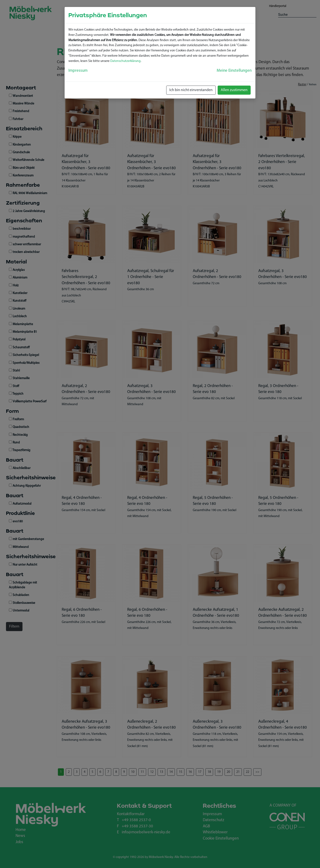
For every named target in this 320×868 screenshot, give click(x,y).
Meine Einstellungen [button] (234, 71)
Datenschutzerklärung (125, 61)
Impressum (78, 71)
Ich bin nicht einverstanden (191, 90)
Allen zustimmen (234, 90)
